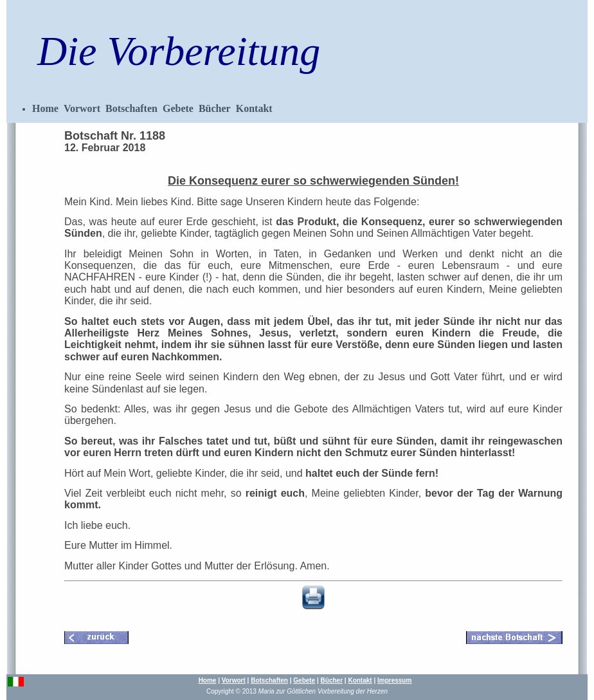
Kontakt (254, 108)
